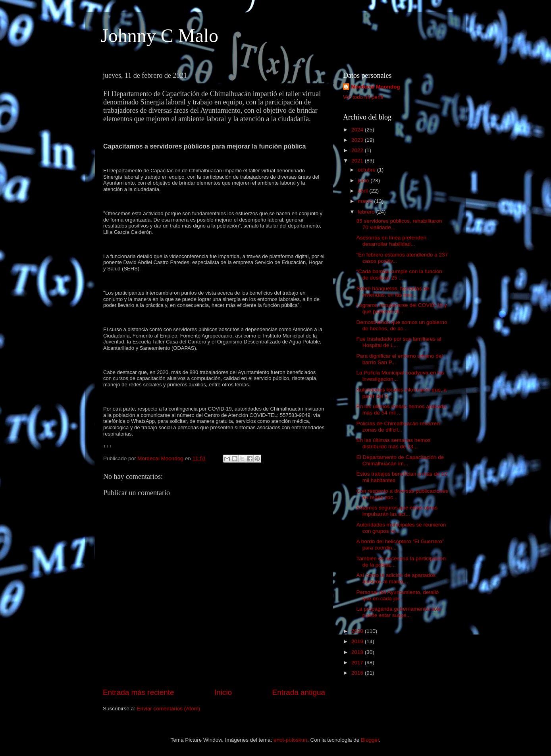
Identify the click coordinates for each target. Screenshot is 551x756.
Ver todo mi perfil (363, 97)
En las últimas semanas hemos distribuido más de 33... (394, 443)
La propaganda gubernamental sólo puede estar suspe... (399, 612)
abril (363, 191)
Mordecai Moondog (376, 87)
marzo (366, 201)
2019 (358, 641)
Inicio (223, 692)
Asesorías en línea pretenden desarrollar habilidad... (391, 241)
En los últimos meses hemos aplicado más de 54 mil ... (401, 410)
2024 (358, 130)
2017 (358, 662)
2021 (358, 161)
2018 (358, 652)
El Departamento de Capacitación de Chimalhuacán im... (400, 460)
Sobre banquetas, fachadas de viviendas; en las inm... (393, 292)
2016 (358, 673)
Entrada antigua (299, 692)
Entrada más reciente (139, 692)
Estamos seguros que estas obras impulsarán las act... (397, 511)
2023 (358, 140)
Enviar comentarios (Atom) (169, 709)
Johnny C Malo (160, 36)
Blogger (370, 740)
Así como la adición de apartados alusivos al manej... (396, 578)
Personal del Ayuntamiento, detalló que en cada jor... (398, 595)
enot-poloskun (290, 740)
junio (364, 180)
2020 (358, 631)
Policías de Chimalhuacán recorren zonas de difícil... (398, 427)
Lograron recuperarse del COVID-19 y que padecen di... (402, 308)
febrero (367, 212)
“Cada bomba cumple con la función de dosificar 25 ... (399, 275)
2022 (358, 150)
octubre (367, 170)
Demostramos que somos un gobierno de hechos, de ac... (402, 325)
